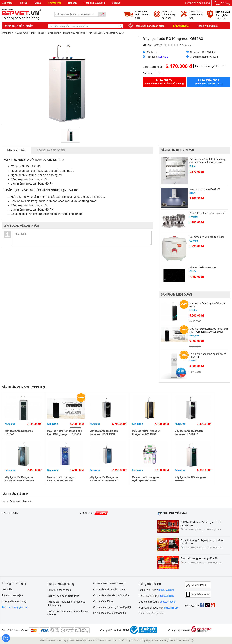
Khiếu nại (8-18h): (156, 596)
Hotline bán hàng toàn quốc (149, 26)
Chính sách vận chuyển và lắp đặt (112, 607)
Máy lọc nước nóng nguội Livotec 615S (208, 305)
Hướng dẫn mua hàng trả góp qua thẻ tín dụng (66, 603)
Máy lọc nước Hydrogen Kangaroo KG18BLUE (61, 479)
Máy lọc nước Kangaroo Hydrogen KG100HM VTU (104, 479)
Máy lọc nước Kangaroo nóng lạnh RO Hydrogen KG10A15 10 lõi (209, 330)
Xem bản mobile (198, 594)
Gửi (102, 14)
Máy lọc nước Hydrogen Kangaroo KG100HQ (189, 433)
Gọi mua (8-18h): (156, 590)
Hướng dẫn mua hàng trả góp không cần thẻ (68, 613)
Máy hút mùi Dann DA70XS (205, 189)
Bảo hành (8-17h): (157, 602)
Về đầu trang (196, 585)
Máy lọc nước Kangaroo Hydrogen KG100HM (146, 479)
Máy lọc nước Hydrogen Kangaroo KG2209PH (104, 433)
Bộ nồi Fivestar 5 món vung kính (207, 213)
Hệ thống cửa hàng (94, 3)
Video (38, 3)
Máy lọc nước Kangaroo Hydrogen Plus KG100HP (20, 479)
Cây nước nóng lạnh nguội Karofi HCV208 (208, 355)
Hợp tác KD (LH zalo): (159, 608)
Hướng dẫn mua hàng (197, 3)
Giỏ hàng (225, 3)
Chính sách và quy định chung (110, 589)
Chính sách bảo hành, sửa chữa (111, 595)
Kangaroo (10, 424)
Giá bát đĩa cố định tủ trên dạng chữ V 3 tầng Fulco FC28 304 (207, 161)
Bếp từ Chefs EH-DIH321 (203, 267)
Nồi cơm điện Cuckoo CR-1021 (207, 237)
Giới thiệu (7, 3)
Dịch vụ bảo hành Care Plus (63, 596)
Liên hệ (116, 3)
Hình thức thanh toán (59, 590)
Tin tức (23, 3)
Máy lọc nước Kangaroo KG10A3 (19, 433)
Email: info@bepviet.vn (152, 613)
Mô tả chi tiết (16, 150)
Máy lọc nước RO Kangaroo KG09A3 (191, 479)
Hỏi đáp (72, 3)
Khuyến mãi (54, 3)
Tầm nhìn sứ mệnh (12, 595)
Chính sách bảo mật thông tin (109, 613)
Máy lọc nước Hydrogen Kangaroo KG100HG (146, 433)
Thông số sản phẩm (51, 150)
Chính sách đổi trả (103, 601)
